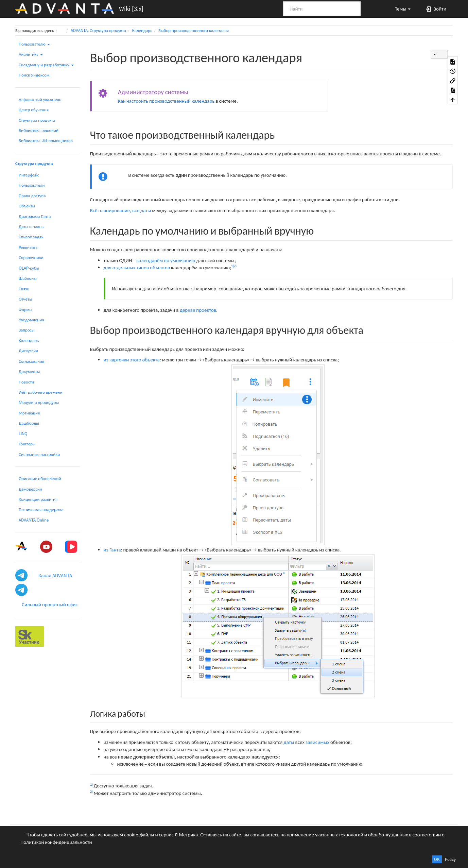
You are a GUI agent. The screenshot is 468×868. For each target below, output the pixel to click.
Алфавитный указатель (40, 99)
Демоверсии (30, 489)
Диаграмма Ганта (35, 216)
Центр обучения (34, 110)
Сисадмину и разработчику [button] (46, 65)
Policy (450, 859)
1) (232, 266)
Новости (26, 382)
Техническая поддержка (41, 509)
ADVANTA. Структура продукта (98, 30)
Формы (25, 310)
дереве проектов (198, 310)
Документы (29, 371)
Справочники (31, 258)
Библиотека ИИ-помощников (46, 141)
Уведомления (31, 320)
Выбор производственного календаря (194, 30)
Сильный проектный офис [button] (50, 604)
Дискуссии (28, 351)
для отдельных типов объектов (137, 267)
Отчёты (25, 299)
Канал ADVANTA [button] (55, 575)
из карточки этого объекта (132, 360)
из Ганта (112, 550)
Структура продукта (37, 120)
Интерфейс (29, 175)
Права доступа (32, 196)
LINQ (23, 434)
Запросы (27, 330)
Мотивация (29, 413)
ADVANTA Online (34, 520)
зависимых (317, 742)
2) (235, 266)
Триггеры (27, 444)
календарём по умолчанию (166, 260)
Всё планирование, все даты (121, 210)
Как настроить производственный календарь (166, 101)
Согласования (31, 361)
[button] (400, 8)
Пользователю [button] (34, 44)
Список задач (31, 237)
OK (437, 859)
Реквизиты (29, 247)
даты (289, 742)
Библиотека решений (39, 130)
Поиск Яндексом (34, 75)
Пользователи (32, 185)
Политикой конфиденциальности (56, 842)
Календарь (142, 30)
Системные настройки (39, 454)
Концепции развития (38, 499)
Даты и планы (32, 227)
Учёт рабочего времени (40, 392)
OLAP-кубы (29, 268)
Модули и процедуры (39, 402)
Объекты (27, 206)
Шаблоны (28, 278)
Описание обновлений (40, 479)
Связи (24, 289)
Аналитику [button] (31, 54)
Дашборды (29, 423)
